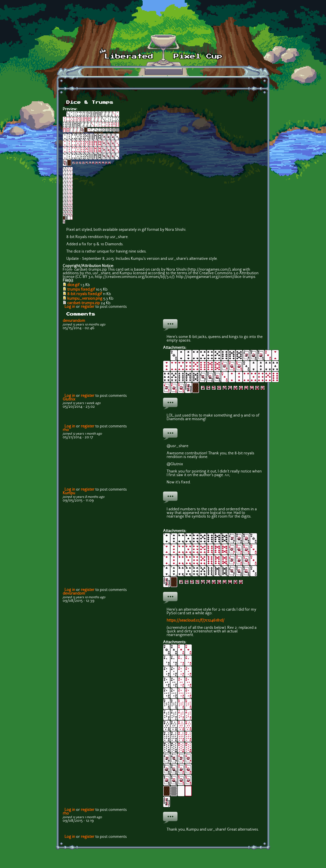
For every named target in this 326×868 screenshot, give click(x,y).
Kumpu (69, 493)
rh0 (66, 430)
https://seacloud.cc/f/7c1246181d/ (195, 621)
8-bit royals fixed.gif (85, 294)
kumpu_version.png (85, 299)
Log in (70, 307)
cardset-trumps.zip (84, 303)
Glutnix (69, 400)
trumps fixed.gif (81, 290)
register (88, 307)
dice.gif (73, 285)
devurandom (74, 321)
